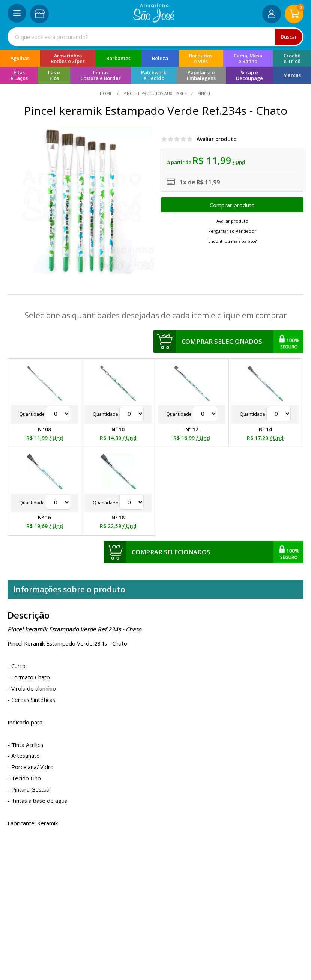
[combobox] (155, 37)
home (107, 93)
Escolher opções (232, 205)
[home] (154, 20)
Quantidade (45, 414)
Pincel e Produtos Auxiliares (155, 93)
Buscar (289, 37)
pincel (204, 93)
